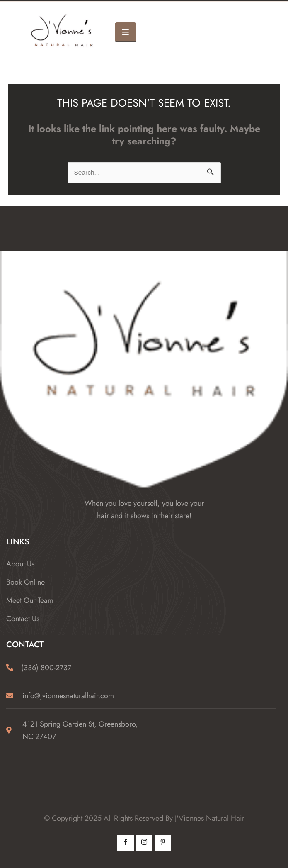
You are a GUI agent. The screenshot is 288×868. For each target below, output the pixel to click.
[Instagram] (144, 843)
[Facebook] (126, 843)
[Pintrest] (163, 843)
